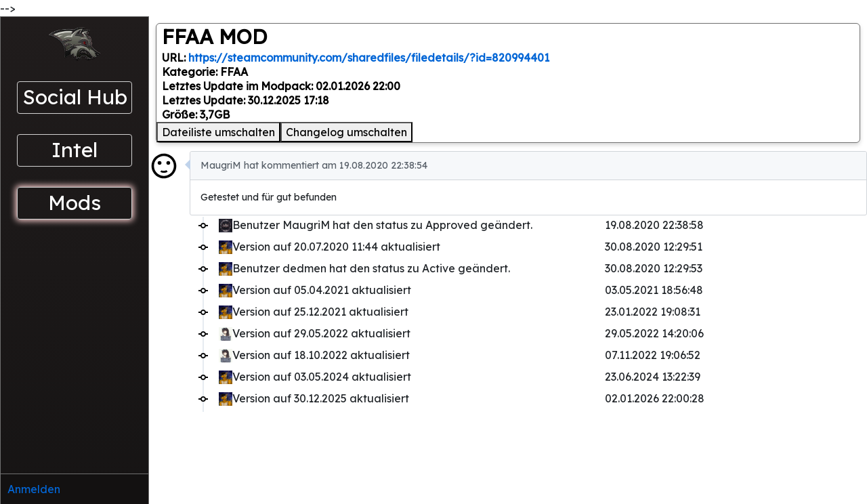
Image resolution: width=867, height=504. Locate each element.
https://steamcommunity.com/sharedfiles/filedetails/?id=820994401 (369, 58)
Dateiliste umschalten (218, 132)
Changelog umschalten (346, 132)
